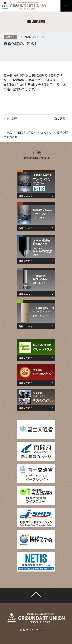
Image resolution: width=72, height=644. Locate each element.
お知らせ (10, 37)
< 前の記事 (11, 118)
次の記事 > (61, 118)
